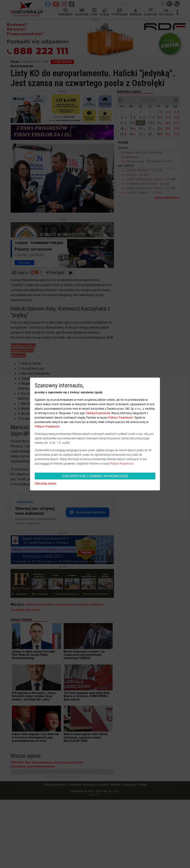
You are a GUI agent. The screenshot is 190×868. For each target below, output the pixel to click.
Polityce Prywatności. (122, 464)
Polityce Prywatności (121, 418)
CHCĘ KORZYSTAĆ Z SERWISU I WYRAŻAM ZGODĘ (95, 476)
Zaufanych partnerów (98, 413)
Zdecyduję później (45, 483)
